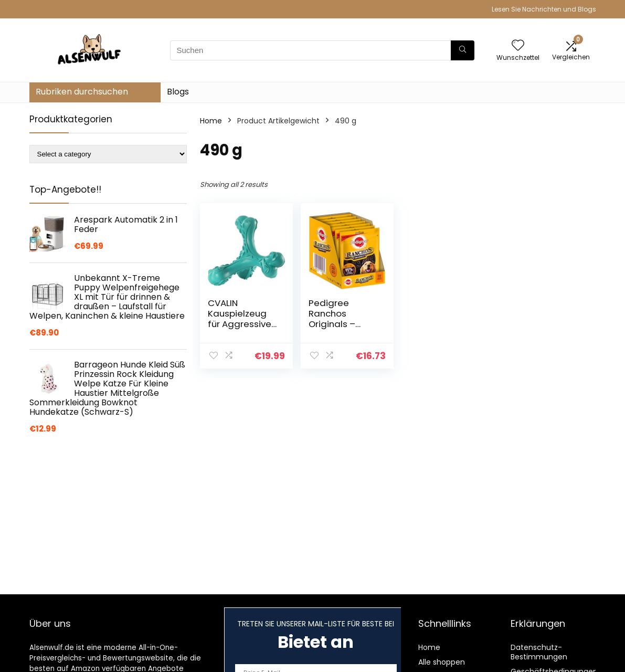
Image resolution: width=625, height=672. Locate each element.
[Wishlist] (518, 46)
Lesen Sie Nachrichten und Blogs (544, 9)
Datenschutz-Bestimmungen (539, 652)
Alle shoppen (442, 662)
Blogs (178, 92)
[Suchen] (463, 50)
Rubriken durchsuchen (82, 92)
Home (211, 121)
